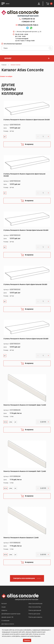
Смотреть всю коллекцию (24, 578)
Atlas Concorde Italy (35, 607)
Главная (4, 65)
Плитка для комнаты (35, 617)
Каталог (4, 604)
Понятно (27, 640)
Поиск (50, 48)
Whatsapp (31, 28)
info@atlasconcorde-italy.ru (28, 25)
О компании (5, 621)
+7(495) (28, 19)
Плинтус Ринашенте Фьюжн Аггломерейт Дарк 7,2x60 (25, 405)
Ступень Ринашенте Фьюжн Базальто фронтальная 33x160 (27, 120)
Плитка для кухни (34, 614)
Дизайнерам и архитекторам (11, 614)
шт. (5, 137)
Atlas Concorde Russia (35, 604)
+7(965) (28, 22)
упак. (11, 422)
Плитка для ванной (35, 610)
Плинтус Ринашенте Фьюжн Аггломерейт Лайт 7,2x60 (25, 471)
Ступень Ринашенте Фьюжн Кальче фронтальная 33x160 (26, 339)
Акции (4, 607)
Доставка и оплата (8, 624)
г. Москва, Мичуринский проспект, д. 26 (28, 32)
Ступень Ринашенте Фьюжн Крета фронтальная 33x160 (25, 284)
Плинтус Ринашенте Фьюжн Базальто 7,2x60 (21, 538)
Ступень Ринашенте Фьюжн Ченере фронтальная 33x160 (26, 230)
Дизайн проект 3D (7, 617)
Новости (4, 610)
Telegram (27, 28)
